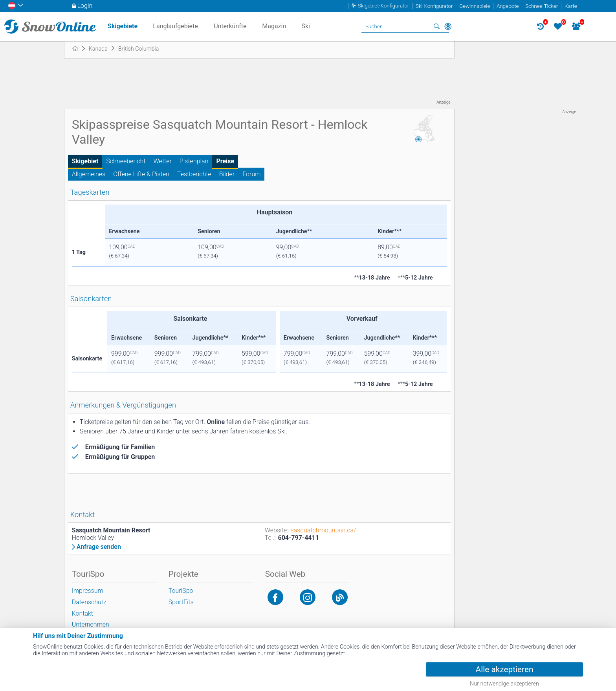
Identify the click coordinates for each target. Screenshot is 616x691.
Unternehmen (91, 624)
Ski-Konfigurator (434, 6)
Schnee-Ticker (542, 6)
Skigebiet (85, 161)
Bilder (227, 174)
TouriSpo (181, 591)
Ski (306, 26)
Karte (571, 6)
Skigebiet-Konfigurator (384, 6)
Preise (225, 161)
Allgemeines (89, 174)
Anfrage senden (99, 547)
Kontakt (82, 613)
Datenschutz (89, 602)
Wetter (163, 161)
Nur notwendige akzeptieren (504, 684)
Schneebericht (126, 161)
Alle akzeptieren (505, 669)
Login (85, 6)
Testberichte (194, 174)
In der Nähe (448, 26)
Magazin (274, 26)
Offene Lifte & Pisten (141, 174)
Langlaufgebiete (175, 26)
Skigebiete (123, 26)
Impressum (88, 591)
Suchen (437, 26)
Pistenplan (194, 161)
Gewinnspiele (475, 6)
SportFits (181, 602)
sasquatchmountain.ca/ (323, 530)
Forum (251, 174)
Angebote (508, 6)
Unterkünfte (230, 26)
